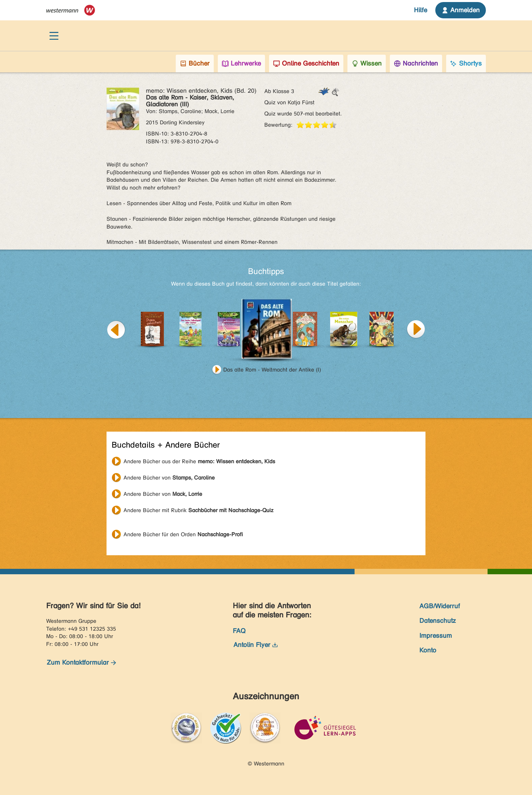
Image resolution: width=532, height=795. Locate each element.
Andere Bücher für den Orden (183, 534)
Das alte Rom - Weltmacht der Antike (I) (272, 370)
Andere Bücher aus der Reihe (199, 461)
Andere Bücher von (169, 478)
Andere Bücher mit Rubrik (198, 510)
